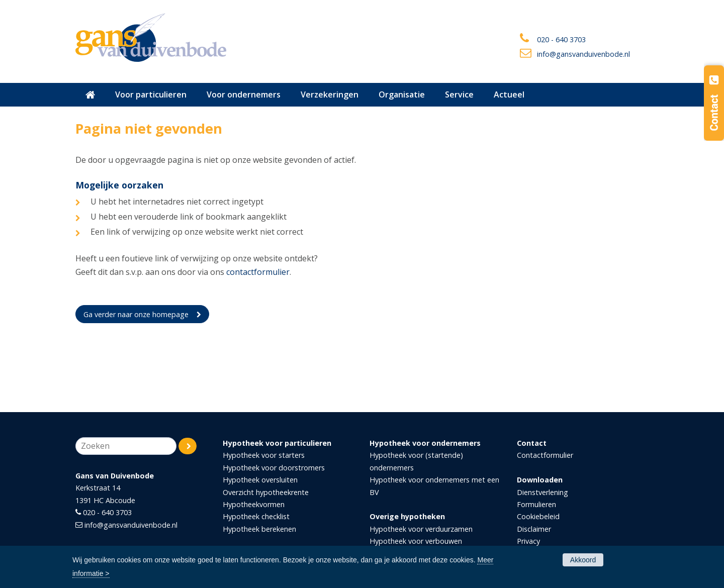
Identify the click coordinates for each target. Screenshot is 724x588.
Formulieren (536, 504)
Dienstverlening (542, 492)
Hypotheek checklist (256, 516)
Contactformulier (545, 455)
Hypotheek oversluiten (260, 480)
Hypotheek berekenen (259, 529)
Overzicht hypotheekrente (266, 492)
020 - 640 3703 (561, 39)
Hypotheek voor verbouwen (416, 541)
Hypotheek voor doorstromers (274, 468)
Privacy (528, 541)
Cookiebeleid (538, 516)
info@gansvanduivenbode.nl (583, 54)
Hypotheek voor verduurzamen (421, 529)
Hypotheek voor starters (264, 455)
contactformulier (258, 272)
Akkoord (583, 560)
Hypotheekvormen (254, 504)
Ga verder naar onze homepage (136, 314)
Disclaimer (534, 529)
